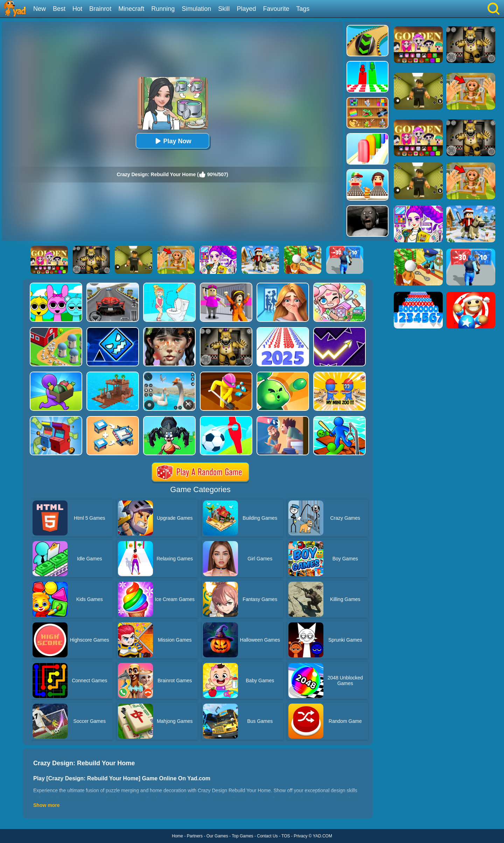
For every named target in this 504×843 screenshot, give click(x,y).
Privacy (300, 836)
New (40, 9)
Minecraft (131, 9)
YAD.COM (323, 836)
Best (59, 9)
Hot (77, 9)
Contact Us (267, 836)
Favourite (276, 9)
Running (163, 9)
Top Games (242, 836)
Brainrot (100, 9)
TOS (286, 836)
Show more (46, 805)
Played (246, 9)
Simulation (196, 9)
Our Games (217, 836)
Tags (303, 9)
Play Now (172, 141)
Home (177, 836)
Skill (224, 9)
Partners (195, 836)
